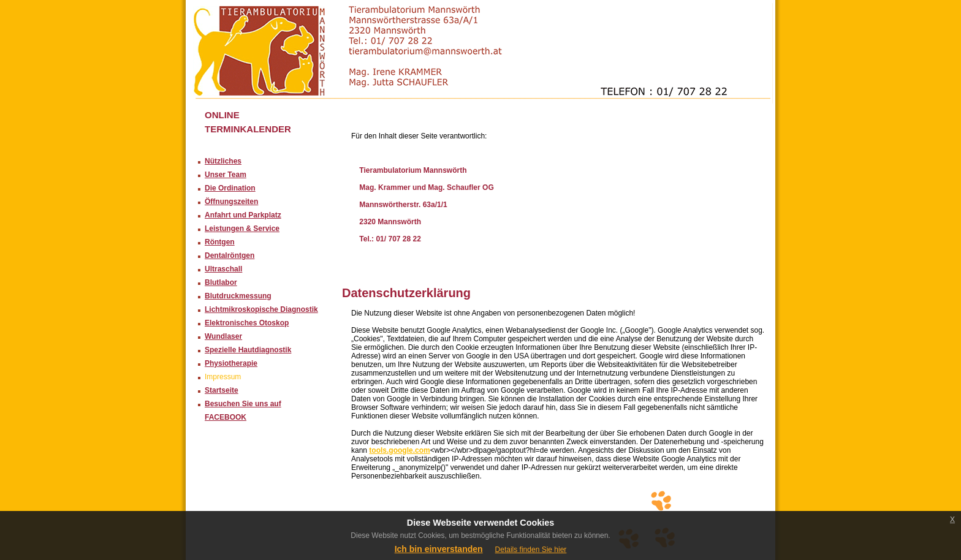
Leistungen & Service (242, 229)
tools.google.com (399, 450)
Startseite (222, 390)
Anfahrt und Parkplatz (243, 215)
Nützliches (223, 161)
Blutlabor (221, 282)
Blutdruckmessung (238, 296)
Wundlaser (223, 336)
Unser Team (226, 175)
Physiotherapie (231, 363)
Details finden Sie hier (531, 550)
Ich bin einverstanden (439, 549)
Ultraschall (223, 269)
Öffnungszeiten (231, 202)
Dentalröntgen (230, 255)
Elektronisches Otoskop (247, 323)
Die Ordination (230, 188)
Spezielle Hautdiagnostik (248, 350)
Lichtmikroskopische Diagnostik (261, 309)
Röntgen (220, 242)
